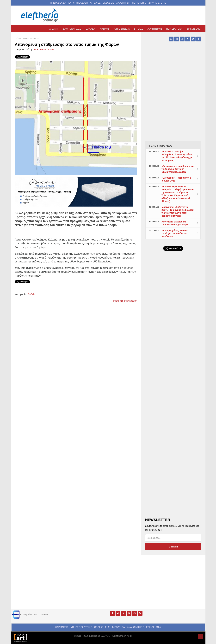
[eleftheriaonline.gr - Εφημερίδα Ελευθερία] (40, 15)
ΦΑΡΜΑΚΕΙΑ (62, 627)
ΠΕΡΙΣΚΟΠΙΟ (139, 3)
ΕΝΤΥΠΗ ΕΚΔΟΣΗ (78, 3)
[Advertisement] (173, 331)
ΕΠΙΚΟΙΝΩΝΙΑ (154, 627)
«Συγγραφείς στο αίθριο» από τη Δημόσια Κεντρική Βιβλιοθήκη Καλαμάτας (178, 169)
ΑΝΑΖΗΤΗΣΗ (123, 3)
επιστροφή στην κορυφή (125, 301)
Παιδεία (31, 294)
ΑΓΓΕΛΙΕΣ (95, 3)
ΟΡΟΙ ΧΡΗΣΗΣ (102, 627)
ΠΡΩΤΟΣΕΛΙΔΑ (58, 3)
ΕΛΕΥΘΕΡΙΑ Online (44, 50)
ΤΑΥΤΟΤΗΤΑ (118, 627)
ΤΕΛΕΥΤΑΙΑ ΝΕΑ (160, 146)
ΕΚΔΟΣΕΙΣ (108, 3)
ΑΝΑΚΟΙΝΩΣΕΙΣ (136, 627)
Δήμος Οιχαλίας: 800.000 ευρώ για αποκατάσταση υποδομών (175, 233)
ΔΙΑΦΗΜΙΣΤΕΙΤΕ (157, 3)
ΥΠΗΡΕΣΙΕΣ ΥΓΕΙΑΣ (81, 627)
